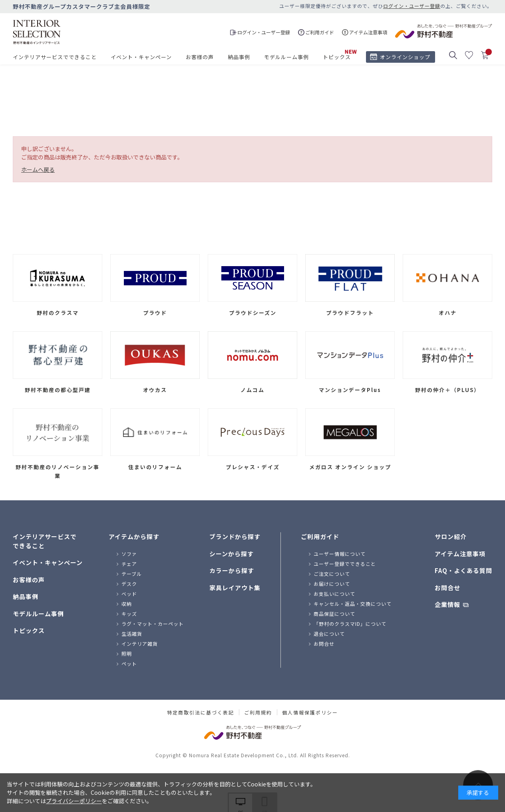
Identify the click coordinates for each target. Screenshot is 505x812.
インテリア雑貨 (140, 644)
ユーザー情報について (340, 554)
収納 (127, 604)
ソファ (129, 554)
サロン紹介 (451, 536)
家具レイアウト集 (235, 588)
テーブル (132, 574)
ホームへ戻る (38, 169)
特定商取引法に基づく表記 (201, 712)
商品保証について (334, 614)
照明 (127, 654)
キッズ (129, 614)
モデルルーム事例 (286, 57)
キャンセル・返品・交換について (353, 604)
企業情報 (447, 604)
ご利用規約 (258, 712)
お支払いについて (334, 594)
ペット (129, 664)
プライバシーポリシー (74, 801)
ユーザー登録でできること (345, 564)
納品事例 (239, 57)
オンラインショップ (405, 57)
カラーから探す (232, 570)
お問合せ (324, 644)
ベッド (129, 594)
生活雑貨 (132, 634)
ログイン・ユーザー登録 (412, 6)
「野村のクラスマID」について (350, 624)
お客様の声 (200, 57)
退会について (329, 634)
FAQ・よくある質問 (463, 570)
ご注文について (332, 574)
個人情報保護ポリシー (310, 712)
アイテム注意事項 (460, 554)
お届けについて (332, 584)
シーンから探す (232, 554)
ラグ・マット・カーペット (153, 624)
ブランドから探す (235, 536)
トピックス (337, 57)
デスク (129, 584)
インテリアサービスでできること (55, 57)
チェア (129, 564)
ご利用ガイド (320, 536)
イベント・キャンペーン (141, 57)
